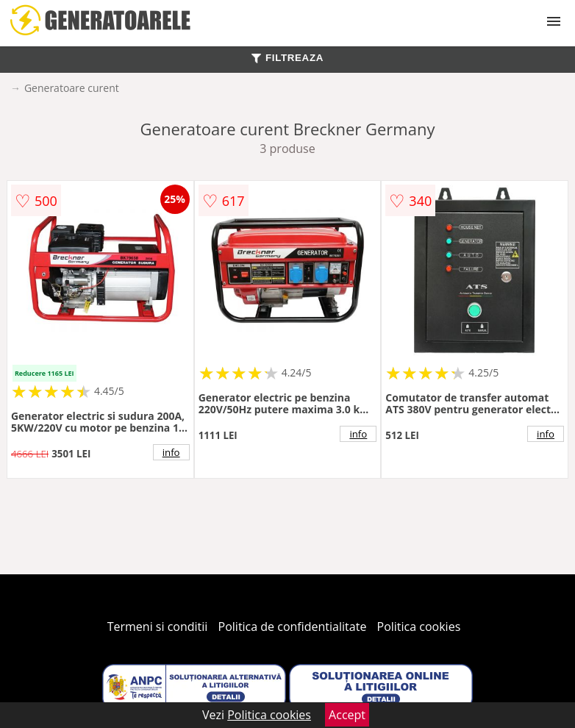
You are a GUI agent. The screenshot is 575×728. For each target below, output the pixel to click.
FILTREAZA (287, 58)
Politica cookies (419, 627)
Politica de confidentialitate (293, 627)
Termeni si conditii (158, 627)
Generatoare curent (72, 88)
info (171, 452)
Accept (347, 715)
